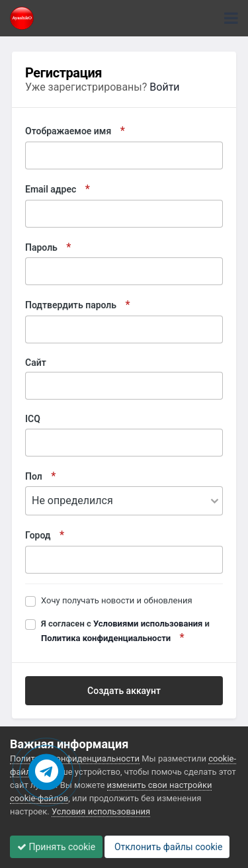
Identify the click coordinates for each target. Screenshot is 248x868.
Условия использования (101, 811)
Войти (164, 87)
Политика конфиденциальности (106, 638)
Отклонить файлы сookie (167, 847)
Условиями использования (148, 624)
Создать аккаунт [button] (124, 691)
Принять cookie (56, 847)
